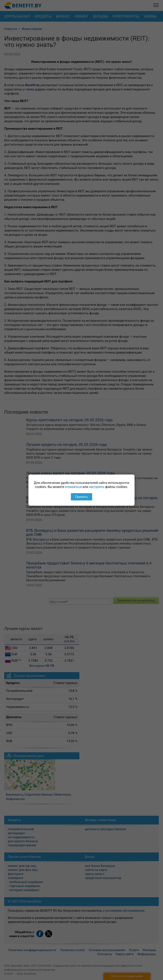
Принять (81, 497)
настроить (97, 487)
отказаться (73, 487)
